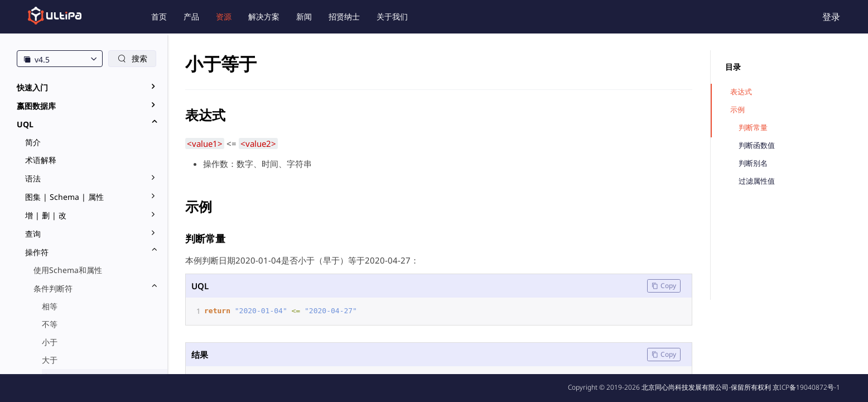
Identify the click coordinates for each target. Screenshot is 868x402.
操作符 (37, 252)
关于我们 (392, 16)
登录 (831, 17)
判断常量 (753, 128)
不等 (50, 324)
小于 (50, 342)
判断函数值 (757, 145)
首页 (159, 16)
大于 (50, 360)
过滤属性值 (757, 181)
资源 (224, 16)
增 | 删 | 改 (46, 215)
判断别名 (753, 163)
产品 (191, 16)
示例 (737, 110)
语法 (33, 178)
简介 (33, 142)
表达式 (741, 92)
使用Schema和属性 (68, 270)
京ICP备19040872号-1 (806, 387)
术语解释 (41, 160)
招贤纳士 (344, 16)
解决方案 (264, 16)
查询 (33, 234)
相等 (50, 306)
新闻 (304, 16)
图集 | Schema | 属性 (64, 197)
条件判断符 (53, 288)
